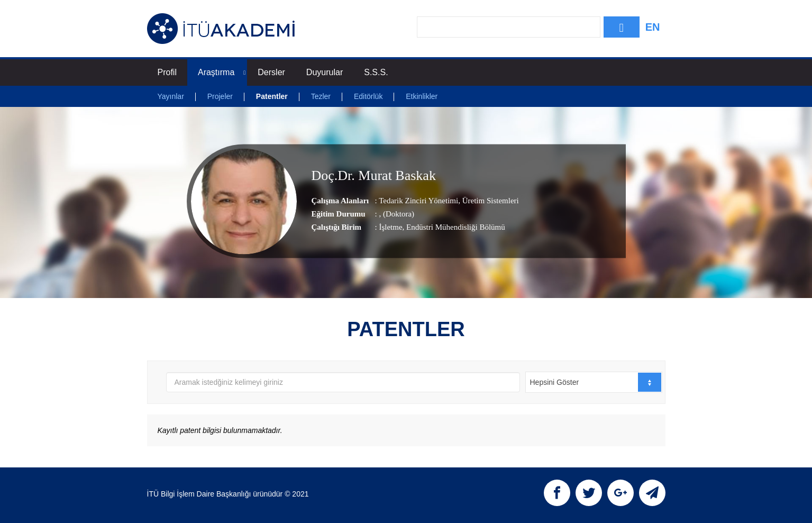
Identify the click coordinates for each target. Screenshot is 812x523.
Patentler (272, 96)
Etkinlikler (422, 96)
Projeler (220, 96)
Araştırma (222, 72)
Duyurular (325, 72)
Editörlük (368, 96)
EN (653, 27)
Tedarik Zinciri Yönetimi (418, 201)
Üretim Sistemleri (490, 201)
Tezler (321, 96)
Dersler (271, 72)
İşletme (390, 227)
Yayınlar (171, 96)
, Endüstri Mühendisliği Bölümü (454, 227)
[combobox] (594, 382)
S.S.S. (376, 72)
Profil (167, 72)
